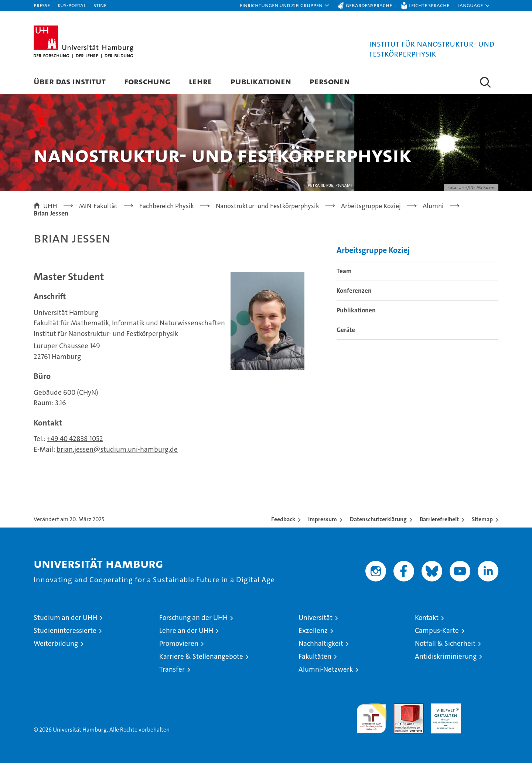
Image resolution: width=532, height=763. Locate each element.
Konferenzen (354, 291)
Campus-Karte (437, 630)
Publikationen (261, 81)
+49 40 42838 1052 (75, 439)
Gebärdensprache (369, 5)
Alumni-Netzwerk (326, 669)
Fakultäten (315, 656)
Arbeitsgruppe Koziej (373, 250)
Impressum (323, 519)
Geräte (346, 330)
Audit (401, 707)
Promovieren (179, 643)
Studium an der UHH (65, 618)
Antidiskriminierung (446, 656)
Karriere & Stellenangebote (201, 656)
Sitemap (482, 519)
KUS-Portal (72, 5)
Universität (316, 618)
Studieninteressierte (65, 630)
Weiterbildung (56, 643)
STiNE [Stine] (100, 5)
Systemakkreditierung (483, 707)
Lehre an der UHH (186, 630)
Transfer (172, 669)
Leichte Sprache (429, 5)
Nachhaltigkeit (321, 643)
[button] (285, 6)
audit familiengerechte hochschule (371, 715)
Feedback (283, 519)
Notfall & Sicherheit (445, 643)
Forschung (147, 81)
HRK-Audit (444, 707)
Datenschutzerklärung (378, 519)
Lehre (200, 81)
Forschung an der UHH (193, 618)
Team (344, 271)
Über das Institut (70, 81)
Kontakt (427, 618)
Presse (42, 5)
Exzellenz (313, 630)
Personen (330, 81)
